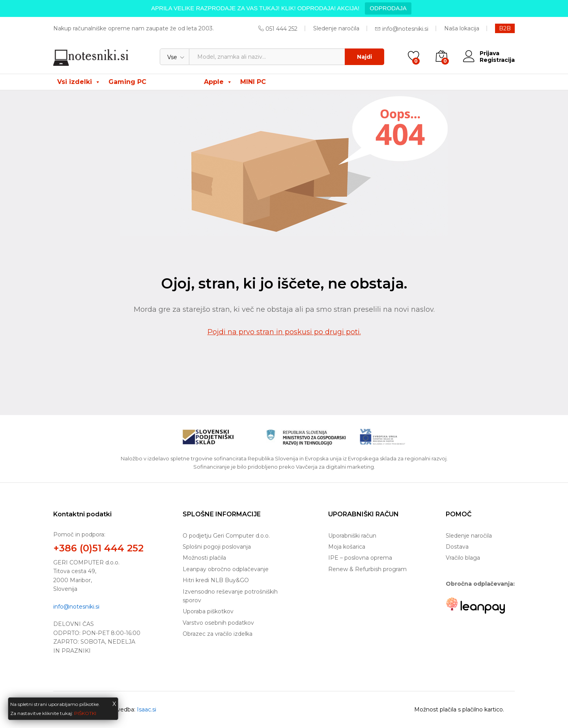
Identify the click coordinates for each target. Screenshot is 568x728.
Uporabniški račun (352, 536)
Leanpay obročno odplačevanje (226, 569)
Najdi (364, 57)
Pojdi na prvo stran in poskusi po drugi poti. (284, 332)
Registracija (497, 60)
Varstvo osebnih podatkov (218, 623)
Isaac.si (147, 709)
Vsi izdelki (79, 82)
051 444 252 (281, 29)
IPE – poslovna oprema (360, 558)
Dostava (457, 547)
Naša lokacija (462, 28)
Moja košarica (347, 547)
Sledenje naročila (336, 28)
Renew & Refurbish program (367, 569)
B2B (505, 28)
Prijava (481, 53)
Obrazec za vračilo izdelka (218, 634)
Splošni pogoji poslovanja (217, 547)
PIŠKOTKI (85, 713)
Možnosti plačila (204, 558)
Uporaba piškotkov (208, 611)
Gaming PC (127, 82)
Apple (218, 82)
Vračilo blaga (463, 558)
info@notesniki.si (405, 29)
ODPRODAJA (388, 8)
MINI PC (253, 82)
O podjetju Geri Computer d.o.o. (226, 536)
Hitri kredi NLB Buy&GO (216, 580)
